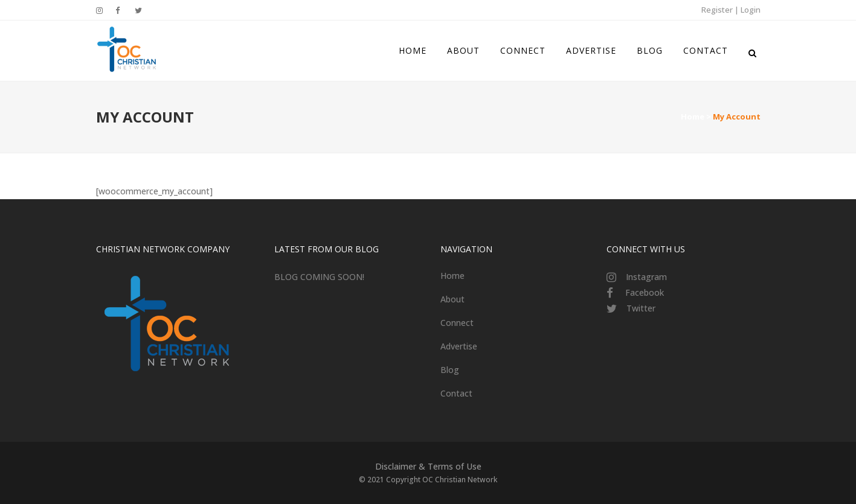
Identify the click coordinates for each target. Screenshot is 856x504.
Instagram (646, 277)
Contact (456, 393)
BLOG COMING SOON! (319, 277)
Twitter (641, 308)
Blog (450, 370)
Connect (457, 323)
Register (717, 10)
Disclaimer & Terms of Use (428, 466)
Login (751, 10)
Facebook (645, 292)
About (452, 299)
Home (693, 116)
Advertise (459, 346)
